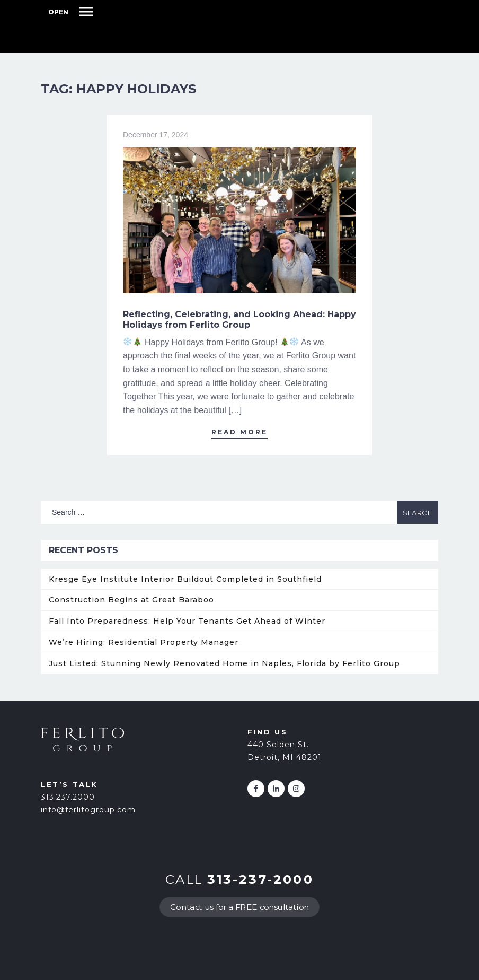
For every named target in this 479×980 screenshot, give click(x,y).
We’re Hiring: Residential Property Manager (144, 642)
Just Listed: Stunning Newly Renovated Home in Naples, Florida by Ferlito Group (224, 663)
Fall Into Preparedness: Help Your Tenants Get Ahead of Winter (187, 621)
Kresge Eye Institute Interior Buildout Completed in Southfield (185, 579)
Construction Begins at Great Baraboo (131, 600)
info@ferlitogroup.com (88, 810)
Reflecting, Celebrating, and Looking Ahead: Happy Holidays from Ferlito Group (239, 320)
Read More (239, 432)
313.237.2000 (68, 797)
